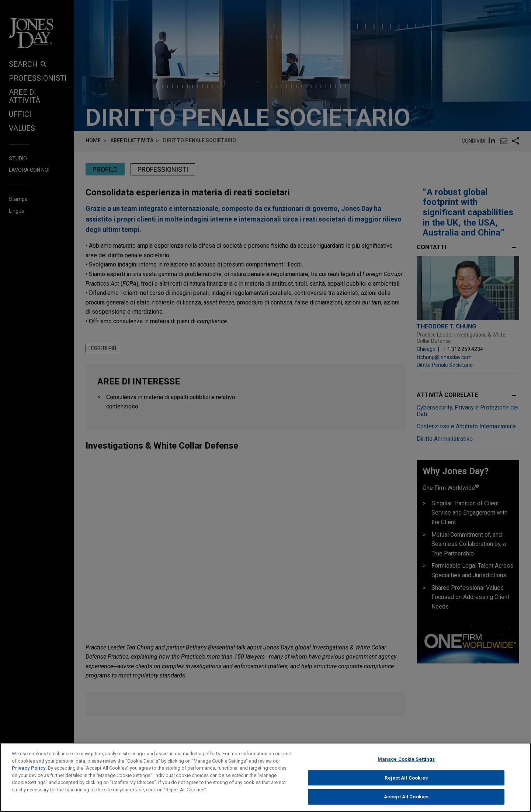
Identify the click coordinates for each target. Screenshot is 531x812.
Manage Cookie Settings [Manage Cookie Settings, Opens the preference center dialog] (406, 761)
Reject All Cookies (406, 780)
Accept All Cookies (406, 799)
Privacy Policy (29, 770)
